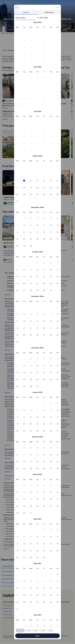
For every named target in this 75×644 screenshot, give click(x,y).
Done (37, 636)
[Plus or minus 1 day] (28, 631)
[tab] (26, 12)
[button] (44, 33)
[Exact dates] (20, 631)
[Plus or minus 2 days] (35, 631)
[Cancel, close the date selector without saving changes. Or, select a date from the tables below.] (17, 7)
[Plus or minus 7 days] (50, 631)
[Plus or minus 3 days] (43, 631)
